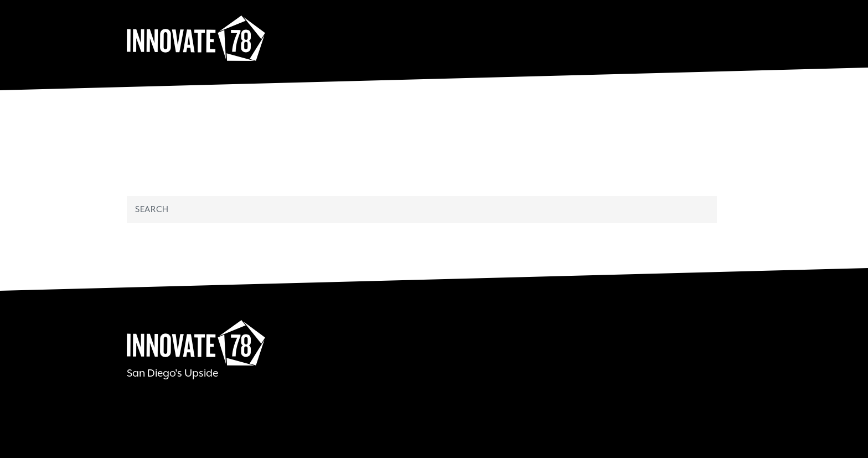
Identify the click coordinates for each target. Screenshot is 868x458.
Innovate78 (196, 39)
